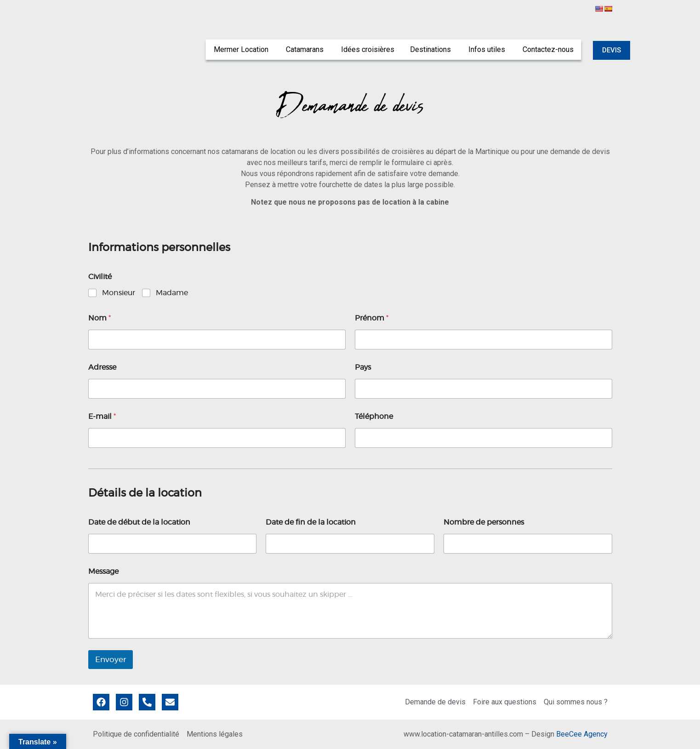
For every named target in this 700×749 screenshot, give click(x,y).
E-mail (102, 417)
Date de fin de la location (311, 522)
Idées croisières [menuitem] (368, 49)
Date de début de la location (139, 522)
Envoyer (111, 660)
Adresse (102, 367)
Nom (100, 318)
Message (103, 572)
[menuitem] (242, 50)
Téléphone (374, 417)
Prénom (372, 318)
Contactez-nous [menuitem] (548, 49)
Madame (172, 293)
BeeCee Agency (582, 734)
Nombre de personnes (484, 522)
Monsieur (119, 293)
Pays (363, 367)
